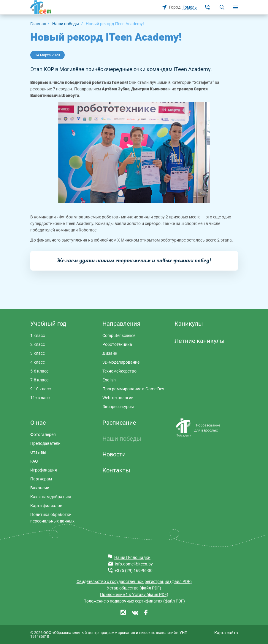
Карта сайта (226, 633)
